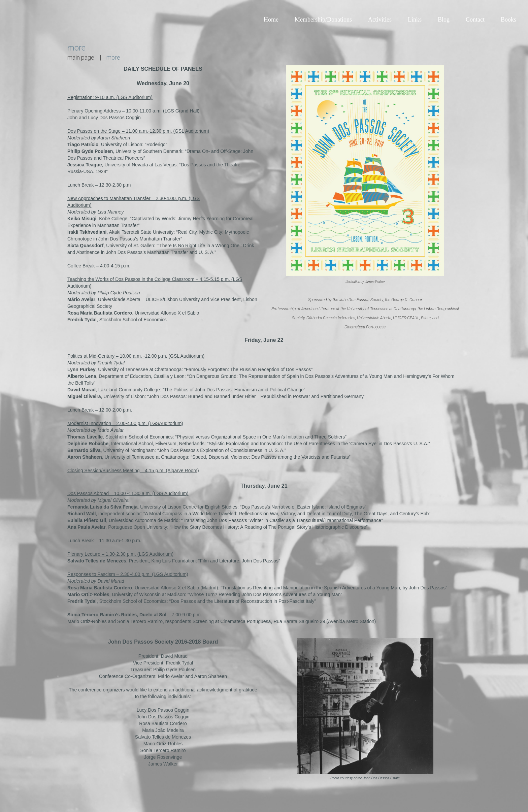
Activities (380, 20)
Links (415, 20)
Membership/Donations (323, 20)
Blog (444, 20)
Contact (475, 20)
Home (271, 20)
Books (508, 20)
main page (81, 57)
